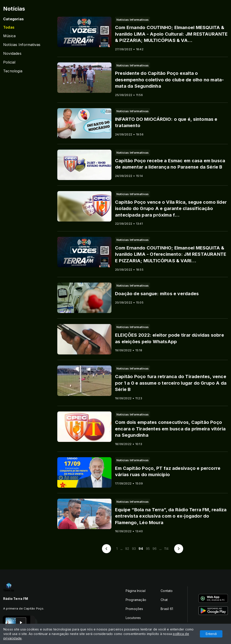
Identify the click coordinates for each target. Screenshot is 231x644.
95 (148, 549)
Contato (167, 591)
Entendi (211, 634)
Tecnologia (13, 71)
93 (134, 549)
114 (166, 549)
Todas (9, 27)
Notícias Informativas (22, 45)
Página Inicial (136, 591)
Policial (9, 62)
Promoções (134, 609)
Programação (136, 600)
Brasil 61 (167, 609)
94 (141, 549)
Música (9, 36)
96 (155, 549)
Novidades (12, 54)
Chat (164, 600)
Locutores (133, 618)
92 (127, 549)
